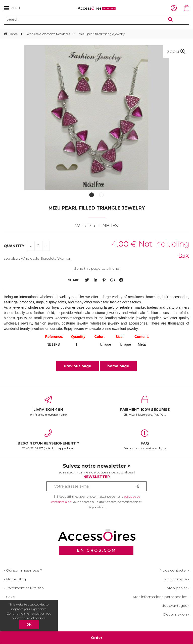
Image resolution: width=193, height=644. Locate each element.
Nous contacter (173, 570)
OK (29, 625)
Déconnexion (175, 614)
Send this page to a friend (97, 268)
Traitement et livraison (25, 588)
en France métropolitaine (48, 406)
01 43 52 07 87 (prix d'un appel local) (48, 440)
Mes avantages (174, 606)
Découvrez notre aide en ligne (145, 440)
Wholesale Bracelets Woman (46, 258)
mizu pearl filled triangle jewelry (97, 208)
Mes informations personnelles (160, 597)
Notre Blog (16, 579)
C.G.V (11, 597)
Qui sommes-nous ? (24, 570)
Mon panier (177, 588)
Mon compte (175, 579)
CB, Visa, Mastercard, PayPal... (145, 406)
